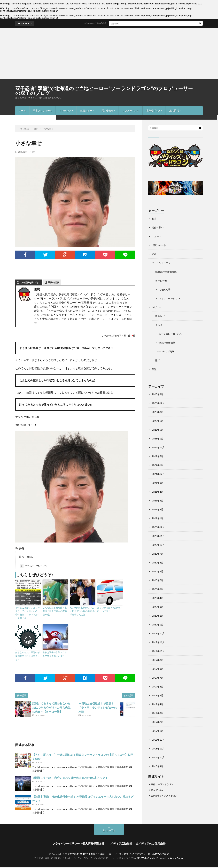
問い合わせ (107, 110)
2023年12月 (158, 403)
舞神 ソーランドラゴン (162, 784)
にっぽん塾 (165, 289)
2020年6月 (158, 580)
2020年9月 (158, 554)
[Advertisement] (109, 53)
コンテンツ (65, 110)
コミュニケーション (169, 298)
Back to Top (109, 830)
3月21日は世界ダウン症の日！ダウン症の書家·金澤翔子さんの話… (82, 611)
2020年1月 (158, 625)
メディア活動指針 (121, 843)
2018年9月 (158, 766)
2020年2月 (158, 616)
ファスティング (131, 110)
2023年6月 (158, 421)
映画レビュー (162, 316)
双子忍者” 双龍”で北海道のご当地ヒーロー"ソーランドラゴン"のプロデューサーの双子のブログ (104, 91)
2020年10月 (158, 545)
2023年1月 (158, 439)
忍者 (154, 254)
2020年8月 (158, 563)
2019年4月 (158, 704)
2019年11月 (158, 642)
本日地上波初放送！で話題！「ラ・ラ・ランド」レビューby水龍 (98, 707)
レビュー (157, 307)
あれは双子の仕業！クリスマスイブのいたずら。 (55, 654)
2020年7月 (158, 571)
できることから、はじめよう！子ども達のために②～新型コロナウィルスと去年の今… (28, 613)
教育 (154, 219)
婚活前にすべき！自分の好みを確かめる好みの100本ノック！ (70, 778)
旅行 (158, 360)
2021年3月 (158, 501)
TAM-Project (157, 790)
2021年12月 (158, 474)
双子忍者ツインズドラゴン (164, 796)
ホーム (22, 110)
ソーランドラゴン (161, 263)
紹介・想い (158, 227)
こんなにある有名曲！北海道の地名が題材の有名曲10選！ (55, 611)
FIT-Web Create (146, 858)
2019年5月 (158, 695)
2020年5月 (158, 589)
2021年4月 (158, 492)
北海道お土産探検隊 (166, 272)
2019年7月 (158, 678)
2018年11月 (158, 749)
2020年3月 (158, 607)
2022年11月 (158, 447)
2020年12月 (158, 527)
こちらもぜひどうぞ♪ (34, 566)
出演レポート (87, 110)
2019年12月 (158, 633)
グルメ (159, 325)
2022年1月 (158, 465)
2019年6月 (158, 687)
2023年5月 (158, 430)
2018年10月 (158, 757)
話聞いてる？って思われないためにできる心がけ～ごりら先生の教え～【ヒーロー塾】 (51, 707)
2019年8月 (158, 669)
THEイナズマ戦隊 (165, 351)
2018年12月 (158, 740)
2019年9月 (158, 660)
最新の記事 (53, 282)
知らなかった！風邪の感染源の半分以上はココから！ (28, 656)
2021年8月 (158, 483)
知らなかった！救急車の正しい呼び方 (109, 609)
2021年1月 (158, 518)
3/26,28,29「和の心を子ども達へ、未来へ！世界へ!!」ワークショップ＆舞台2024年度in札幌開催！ (137, 23)
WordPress (177, 858)
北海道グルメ (153, 110)
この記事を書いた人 (30, 282)
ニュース (157, 236)
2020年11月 (158, 536)
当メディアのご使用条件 (151, 843)
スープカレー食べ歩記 (170, 334)
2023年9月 (158, 412)
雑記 (34, 152)
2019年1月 (158, 731)
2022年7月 (158, 456)
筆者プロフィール (43, 110)
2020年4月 (158, 598)
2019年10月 (158, 651)
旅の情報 (174, 110)
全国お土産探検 (167, 343)
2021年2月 (158, 509)
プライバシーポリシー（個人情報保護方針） (80, 843)
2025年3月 (158, 394)
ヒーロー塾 (161, 281)
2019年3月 (158, 713)
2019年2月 (158, 722)
